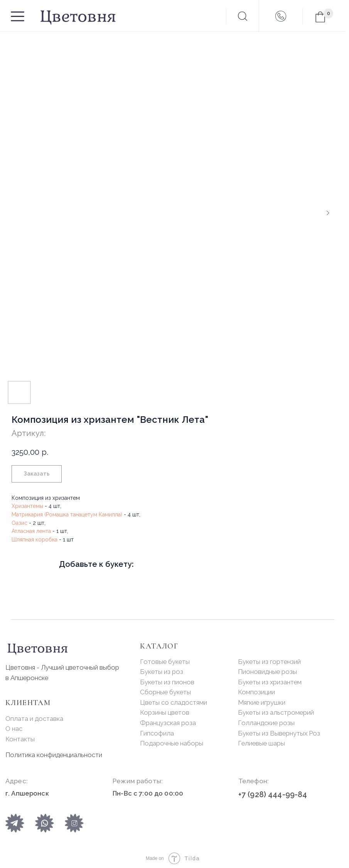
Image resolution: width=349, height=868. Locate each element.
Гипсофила (157, 733)
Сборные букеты (165, 692)
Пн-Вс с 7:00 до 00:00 (148, 793)
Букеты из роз (162, 672)
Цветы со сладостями (174, 702)
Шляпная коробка (35, 540)
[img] (45, 823)
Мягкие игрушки (262, 702)
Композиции (256, 692)
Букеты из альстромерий (276, 712)
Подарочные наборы (172, 743)
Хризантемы (27, 506)
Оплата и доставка (34, 719)
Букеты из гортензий (269, 662)
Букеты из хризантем (270, 682)
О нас (14, 729)
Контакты (20, 739)
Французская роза (168, 723)
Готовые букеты (165, 662)
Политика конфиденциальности (54, 755)
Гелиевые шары (261, 743)
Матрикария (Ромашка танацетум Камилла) (67, 514)
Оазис (19, 523)
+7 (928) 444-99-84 (273, 795)
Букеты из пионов (167, 682)
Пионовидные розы (267, 672)
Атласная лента (31, 531)
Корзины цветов (165, 712)
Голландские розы (266, 723)
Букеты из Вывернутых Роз (279, 733)
